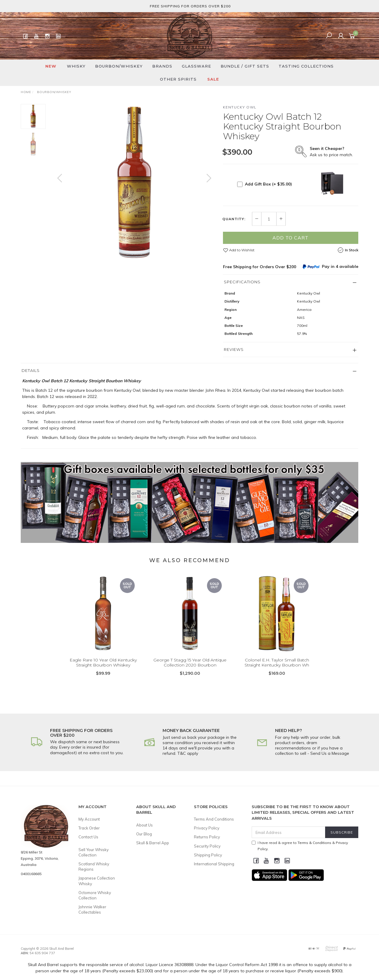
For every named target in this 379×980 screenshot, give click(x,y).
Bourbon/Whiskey (119, 66)
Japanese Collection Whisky (97, 881)
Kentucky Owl (240, 107)
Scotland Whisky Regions (94, 867)
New (51, 66)
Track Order (89, 828)
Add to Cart (290, 238)
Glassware (196, 66)
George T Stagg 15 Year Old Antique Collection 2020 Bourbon (190, 671)
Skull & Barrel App (153, 843)
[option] (134, 184)
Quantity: (234, 219)
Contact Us (88, 837)
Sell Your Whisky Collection (94, 852)
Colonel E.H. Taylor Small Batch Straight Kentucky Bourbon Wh (277, 671)
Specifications (242, 282)
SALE (213, 79)
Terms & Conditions (314, 843)
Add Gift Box (268, 184)
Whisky (76, 66)
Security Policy (207, 846)
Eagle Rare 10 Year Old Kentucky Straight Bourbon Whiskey (103, 671)
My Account (89, 819)
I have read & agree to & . (300, 846)
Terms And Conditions (214, 819)
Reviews (234, 349)
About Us (144, 825)
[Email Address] (289, 832)
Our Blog (144, 834)
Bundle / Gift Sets (245, 66)
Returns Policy (207, 837)
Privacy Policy (207, 828)
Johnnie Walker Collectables (92, 909)
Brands (162, 66)
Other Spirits (178, 79)
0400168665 (31, 874)
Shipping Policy (208, 855)
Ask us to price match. (331, 152)
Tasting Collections (306, 66)
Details (31, 370)
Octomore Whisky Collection (95, 895)
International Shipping (214, 864)
